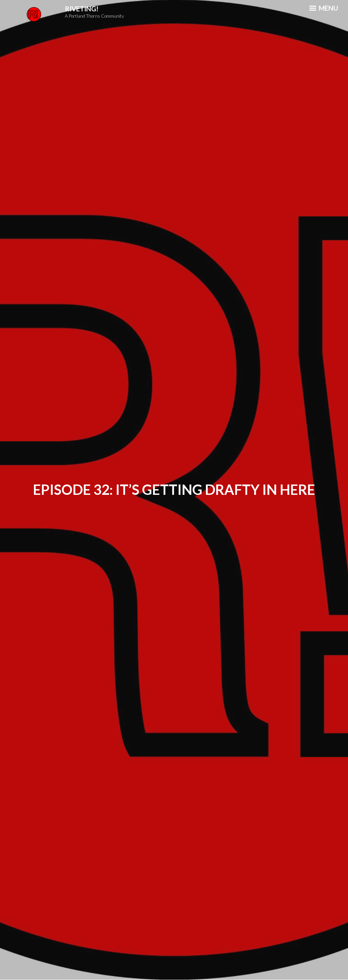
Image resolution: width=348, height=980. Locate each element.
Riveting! (82, 9)
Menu (324, 8)
